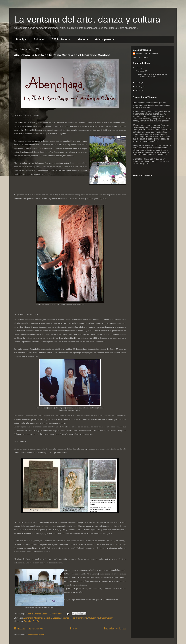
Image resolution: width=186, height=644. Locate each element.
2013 (139, 90)
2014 (139, 86)
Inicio (73, 629)
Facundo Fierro (68, 618)
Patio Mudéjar (106, 618)
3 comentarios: (57, 614)
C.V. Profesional (61, 39)
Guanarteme (82, 618)
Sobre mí (39, 39)
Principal (21, 39)
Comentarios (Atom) (35, 635)
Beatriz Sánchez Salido (147, 53)
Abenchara (28, 618)
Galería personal (105, 39)
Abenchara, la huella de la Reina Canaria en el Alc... (152, 76)
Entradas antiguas (115, 629)
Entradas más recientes (29, 629)
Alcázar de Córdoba (43, 618)
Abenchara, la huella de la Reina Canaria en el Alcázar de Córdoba (62, 55)
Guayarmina (94, 618)
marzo (141, 71)
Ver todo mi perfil (140, 57)
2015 (139, 83)
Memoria (83, 39)
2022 (139, 68)
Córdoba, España (32, 621)
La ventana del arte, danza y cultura (87, 19)
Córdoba (56, 618)
